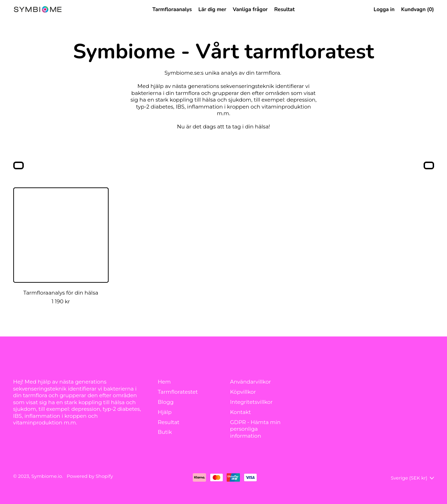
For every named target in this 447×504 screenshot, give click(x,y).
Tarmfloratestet (178, 392)
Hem (164, 382)
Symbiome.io (47, 476)
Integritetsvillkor (251, 402)
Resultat (284, 9)
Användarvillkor (251, 382)
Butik (165, 432)
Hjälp (165, 412)
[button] (19, 166)
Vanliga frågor (250, 9)
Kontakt (241, 412)
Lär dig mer (212, 9)
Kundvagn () (417, 11)
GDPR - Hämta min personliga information (255, 429)
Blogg (166, 402)
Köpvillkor (243, 392)
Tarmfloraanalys (172, 9)
